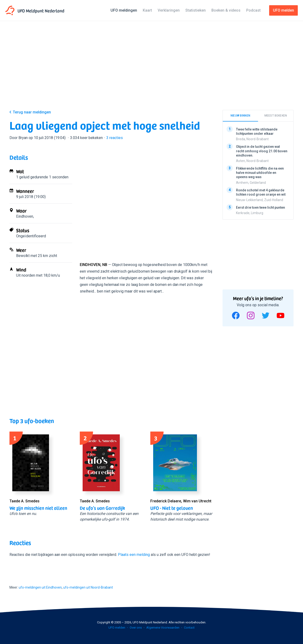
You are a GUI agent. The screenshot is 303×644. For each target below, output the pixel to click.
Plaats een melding (134, 555)
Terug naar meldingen (32, 112)
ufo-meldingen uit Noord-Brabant (88, 587)
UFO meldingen (124, 10)
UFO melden (117, 628)
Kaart (147, 10)
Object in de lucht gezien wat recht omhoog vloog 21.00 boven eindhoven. (262, 151)
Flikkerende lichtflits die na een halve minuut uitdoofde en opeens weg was (260, 173)
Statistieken (196, 10)
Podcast (253, 10)
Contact (189, 628)
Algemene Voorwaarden (163, 628)
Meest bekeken (276, 116)
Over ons (136, 628)
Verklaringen (169, 10)
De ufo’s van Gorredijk (102, 508)
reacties (115, 138)
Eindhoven (25, 216)
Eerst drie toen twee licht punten (261, 207)
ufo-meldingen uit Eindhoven (40, 587)
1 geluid (23, 177)
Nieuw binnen (241, 116)
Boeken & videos (226, 10)
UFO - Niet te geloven (172, 508)
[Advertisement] (151, 69)
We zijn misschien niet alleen (38, 508)
